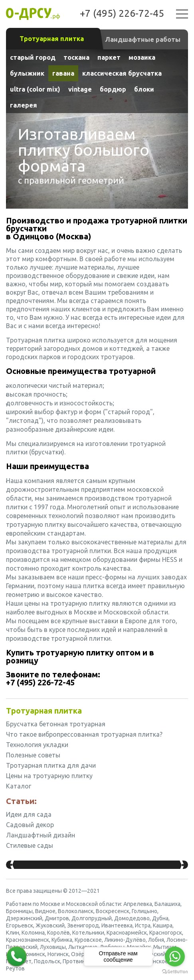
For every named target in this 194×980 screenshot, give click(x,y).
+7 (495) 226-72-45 (122, 13)
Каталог (19, 786)
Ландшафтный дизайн (41, 835)
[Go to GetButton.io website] (175, 972)
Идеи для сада (29, 814)
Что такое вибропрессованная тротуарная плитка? (84, 734)
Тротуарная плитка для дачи (51, 765)
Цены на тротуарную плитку (49, 776)
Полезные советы (33, 755)
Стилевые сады (30, 845)
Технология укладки (37, 745)
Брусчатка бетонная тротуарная (56, 724)
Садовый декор (30, 825)
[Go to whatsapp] (175, 957)
